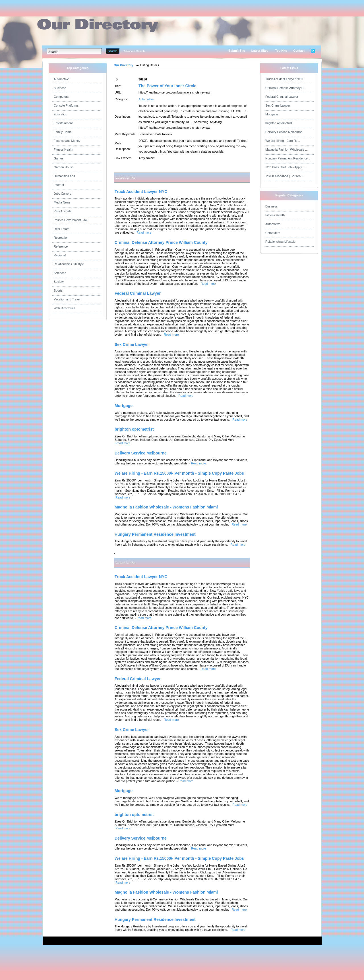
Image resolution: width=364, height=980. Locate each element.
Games (59, 158)
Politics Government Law (71, 220)
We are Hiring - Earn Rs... (283, 141)
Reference (61, 246)
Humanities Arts (64, 176)
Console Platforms (66, 105)
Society (59, 282)
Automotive (61, 79)
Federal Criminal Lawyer (282, 97)
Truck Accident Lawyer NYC (284, 79)
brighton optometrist (279, 123)
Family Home (63, 132)
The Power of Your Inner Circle (167, 86)
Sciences (60, 273)
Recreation (61, 238)
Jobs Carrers (62, 194)
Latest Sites (260, 51)
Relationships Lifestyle (69, 264)
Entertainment (63, 123)
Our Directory (124, 65)
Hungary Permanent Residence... (288, 158)
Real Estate (62, 229)
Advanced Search (134, 51)
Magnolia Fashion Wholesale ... (287, 150)
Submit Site (237, 51)
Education (60, 114)
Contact (299, 51)
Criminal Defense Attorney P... (285, 88)
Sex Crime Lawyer (278, 105)
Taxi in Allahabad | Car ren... (284, 176)
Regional (60, 255)
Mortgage (272, 114)
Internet (59, 185)
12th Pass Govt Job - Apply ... (285, 167)
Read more (144, 232)
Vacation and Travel (67, 299)
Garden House (64, 167)
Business (60, 88)
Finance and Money (67, 141)
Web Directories (65, 308)
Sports (58, 290)
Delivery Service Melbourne (284, 132)
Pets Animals (63, 211)
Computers (61, 97)
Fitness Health (63, 150)
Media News (62, 202)
